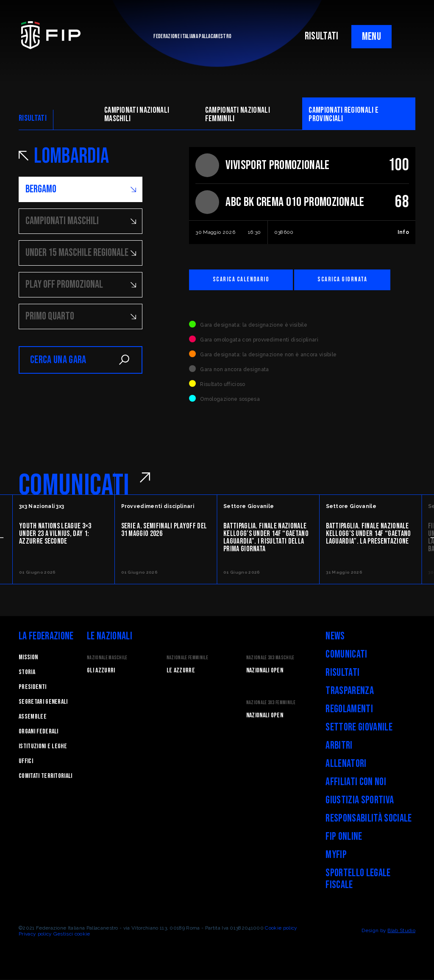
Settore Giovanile (359, 728)
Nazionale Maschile (107, 658)
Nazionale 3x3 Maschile (270, 658)
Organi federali (39, 732)
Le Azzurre (181, 671)
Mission (28, 658)
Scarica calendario (243, 280)
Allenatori (346, 764)
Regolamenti (349, 709)
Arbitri (339, 746)
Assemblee (33, 717)
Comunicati (346, 655)
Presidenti (32, 687)
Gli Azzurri (101, 671)
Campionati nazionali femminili (238, 114)
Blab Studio (401, 931)
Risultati (342, 673)
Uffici (26, 762)
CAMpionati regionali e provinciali (344, 114)
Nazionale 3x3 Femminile (271, 703)
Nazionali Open (265, 671)
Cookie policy (281, 928)
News (335, 637)
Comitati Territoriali (46, 776)
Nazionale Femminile (187, 658)
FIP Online (344, 837)
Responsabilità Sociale (369, 819)
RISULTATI (322, 36)
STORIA (27, 673)
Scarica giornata (349, 280)
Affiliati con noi (356, 782)
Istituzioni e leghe (43, 747)
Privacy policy (35, 934)
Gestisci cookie (72, 934)
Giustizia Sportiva (360, 801)
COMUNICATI (74, 486)
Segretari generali (43, 702)
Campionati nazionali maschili (137, 114)
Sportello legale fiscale (358, 879)
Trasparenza (350, 691)
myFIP (336, 855)
